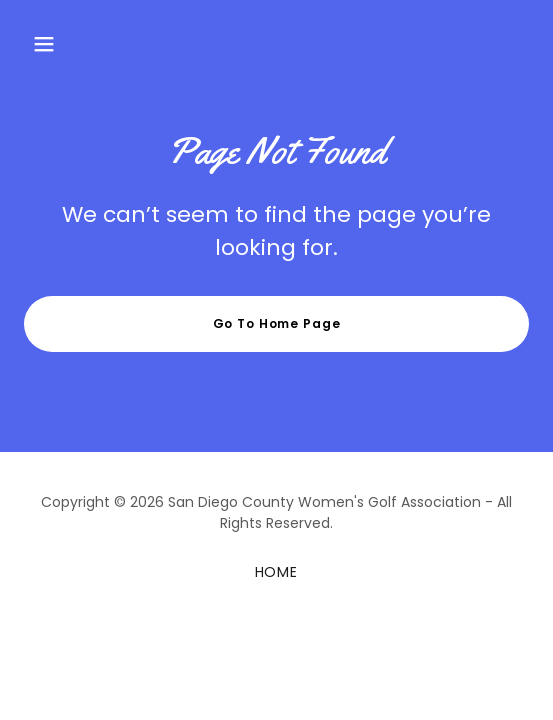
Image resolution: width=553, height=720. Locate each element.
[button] (44, 44)
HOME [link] (277, 572)
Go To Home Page (277, 323)
